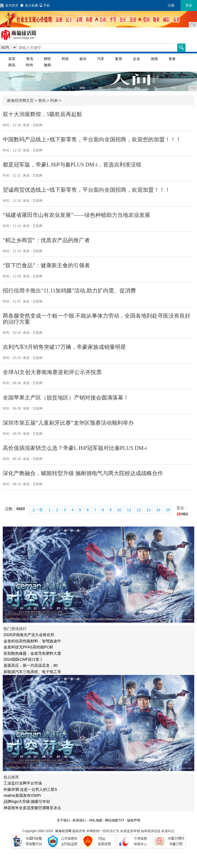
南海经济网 (63, 831)
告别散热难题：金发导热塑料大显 (32, 653)
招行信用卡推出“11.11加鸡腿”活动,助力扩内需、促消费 (69, 291)
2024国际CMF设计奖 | (23, 659)
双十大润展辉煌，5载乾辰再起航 (42, 114)
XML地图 (95, 820)
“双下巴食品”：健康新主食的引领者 (46, 265)
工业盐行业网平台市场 (23, 783)
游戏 (154, 59)
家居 (119, 59)
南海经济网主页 (20, 100)
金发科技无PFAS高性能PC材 (28, 647)
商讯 (12, 65)
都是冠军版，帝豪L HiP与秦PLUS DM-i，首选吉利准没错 (72, 165)
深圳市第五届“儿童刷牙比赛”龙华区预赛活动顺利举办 (68, 423)
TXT (121, 820)
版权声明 (134, 820)
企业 (136, 59)
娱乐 (83, 59)
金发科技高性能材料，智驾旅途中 (32, 641)
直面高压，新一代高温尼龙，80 (31, 665)
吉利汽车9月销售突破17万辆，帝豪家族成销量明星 (64, 347)
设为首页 (9, 5)
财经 (47, 59)
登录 (189, 5)
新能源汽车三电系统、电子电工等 (32, 672)
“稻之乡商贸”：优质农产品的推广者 (46, 240)
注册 (171, 5)
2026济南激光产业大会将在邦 (29, 635)
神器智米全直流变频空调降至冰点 (32, 808)
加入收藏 (29, 5)
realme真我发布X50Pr (22, 795)
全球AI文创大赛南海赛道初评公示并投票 (52, 372)
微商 (47, 65)
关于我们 (63, 820)
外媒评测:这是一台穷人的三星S (30, 789)
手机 (45, 5)
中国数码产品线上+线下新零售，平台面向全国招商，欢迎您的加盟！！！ (92, 139)
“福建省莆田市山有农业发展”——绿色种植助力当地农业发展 (76, 215)
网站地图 (112, 820)
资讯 (30, 59)
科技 (65, 59)
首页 (12, 59)
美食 (172, 59)
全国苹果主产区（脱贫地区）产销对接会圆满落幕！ (66, 398)
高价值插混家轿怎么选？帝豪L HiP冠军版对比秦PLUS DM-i (75, 448)
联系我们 (79, 820)
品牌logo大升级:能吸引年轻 (27, 801)
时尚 (30, 65)
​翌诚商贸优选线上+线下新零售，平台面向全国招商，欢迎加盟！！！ (86, 190)
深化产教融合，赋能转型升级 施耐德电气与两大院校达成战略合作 (83, 473)
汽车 (101, 59)
